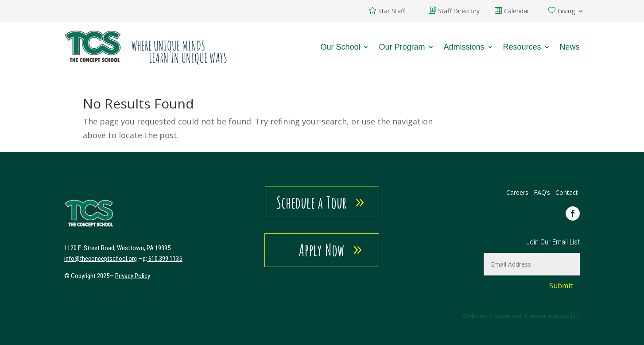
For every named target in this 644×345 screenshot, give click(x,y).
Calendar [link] (517, 12)
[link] (146, 47)
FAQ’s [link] (543, 192)
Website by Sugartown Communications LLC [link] (521, 316)
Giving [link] (566, 12)
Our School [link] (340, 47)
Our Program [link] (402, 47)
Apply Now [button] (322, 250)
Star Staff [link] (392, 12)
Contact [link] (567, 192)
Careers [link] (517, 192)
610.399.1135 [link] (165, 259)
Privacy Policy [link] (133, 276)
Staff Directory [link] (459, 12)
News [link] (570, 47)
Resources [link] (522, 47)
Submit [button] (561, 286)
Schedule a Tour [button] (312, 202)
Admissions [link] (464, 47)
